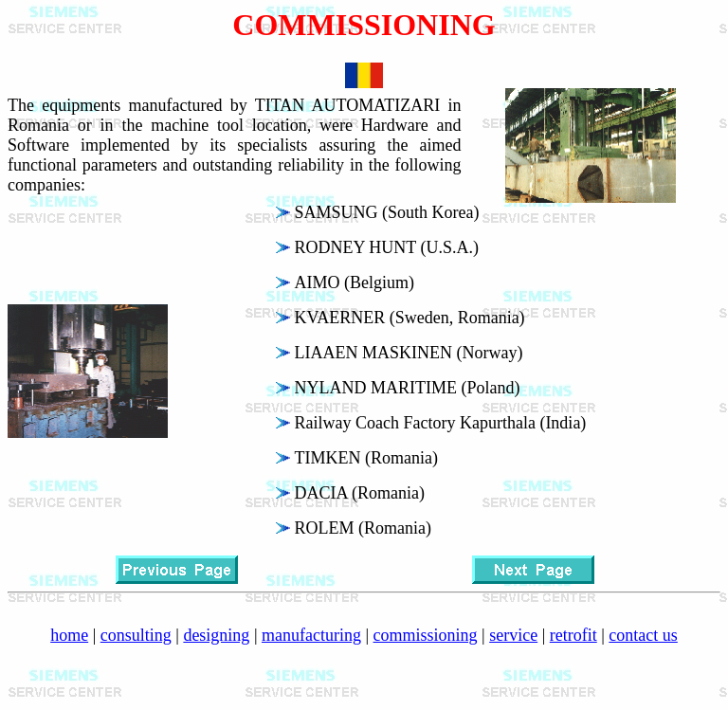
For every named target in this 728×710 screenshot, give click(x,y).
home (69, 635)
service (513, 635)
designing (216, 635)
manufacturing (311, 635)
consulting (136, 635)
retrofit (573, 635)
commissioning (426, 635)
